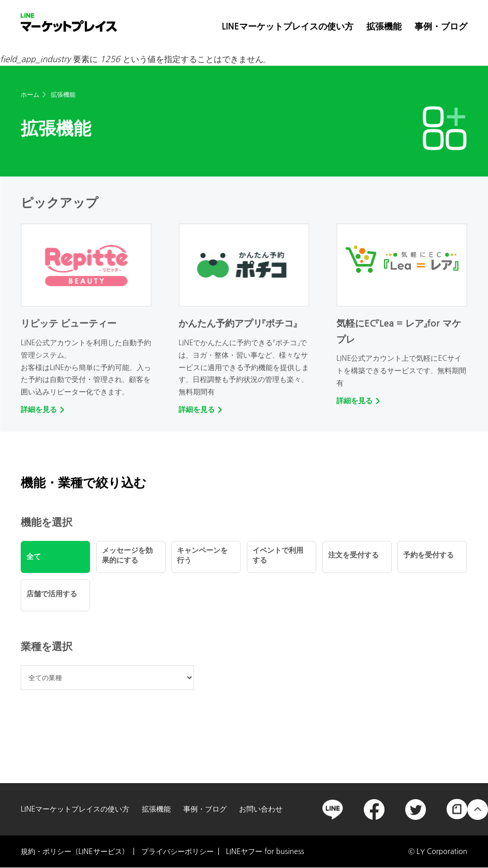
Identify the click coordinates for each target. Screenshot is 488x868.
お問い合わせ (261, 809)
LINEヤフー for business (265, 851)
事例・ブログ (441, 26)
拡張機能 (384, 26)
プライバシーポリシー (178, 851)
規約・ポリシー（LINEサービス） (75, 851)
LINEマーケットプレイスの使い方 (288, 26)
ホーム (30, 95)
